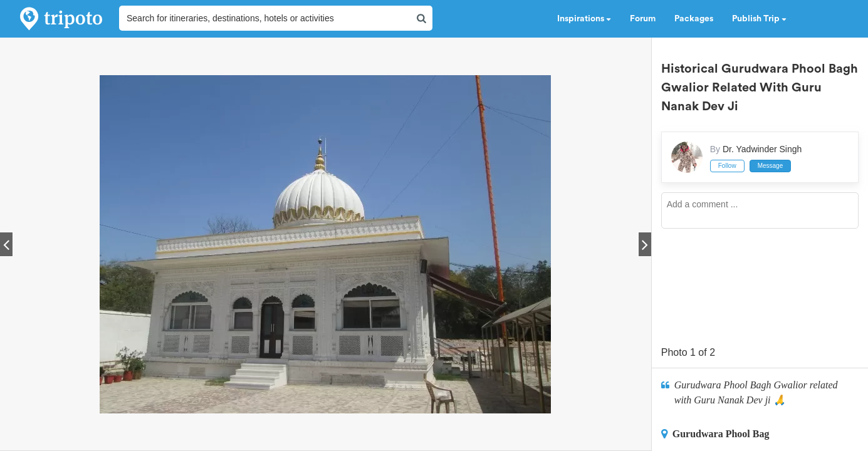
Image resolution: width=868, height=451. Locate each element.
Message (771, 166)
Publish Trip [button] (759, 19)
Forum (643, 19)
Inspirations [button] (584, 19)
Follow (727, 166)
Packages (694, 19)
